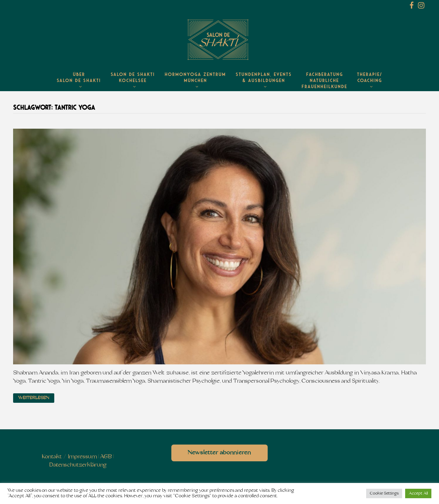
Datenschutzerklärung (78, 465)
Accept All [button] (418, 493)
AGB (106, 457)
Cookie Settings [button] (384, 493)
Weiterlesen (34, 398)
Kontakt (52, 457)
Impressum (82, 457)
